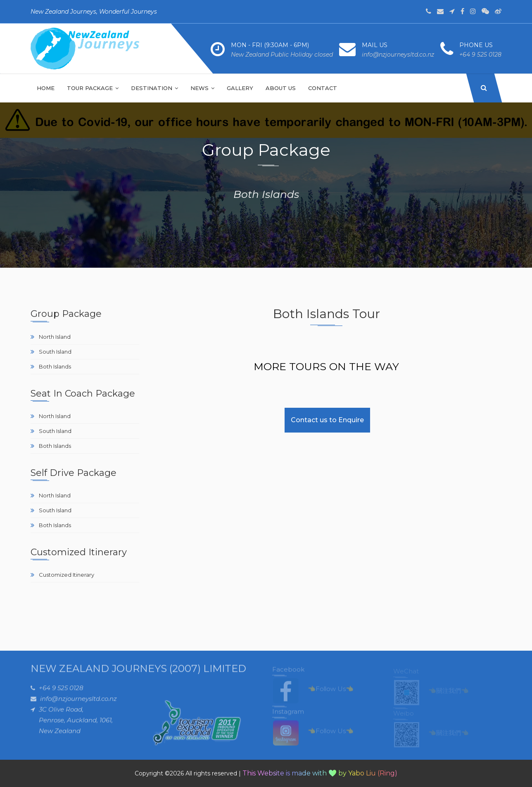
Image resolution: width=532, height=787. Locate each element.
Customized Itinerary (66, 575)
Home (46, 88)
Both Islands (55, 366)
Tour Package (93, 88)
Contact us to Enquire (327, 420)
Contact (323, 88)
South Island (55, 352)
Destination (154, 88)
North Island (55, 337)
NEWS (202, 88)
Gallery (240, 88)
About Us (281, 88)
